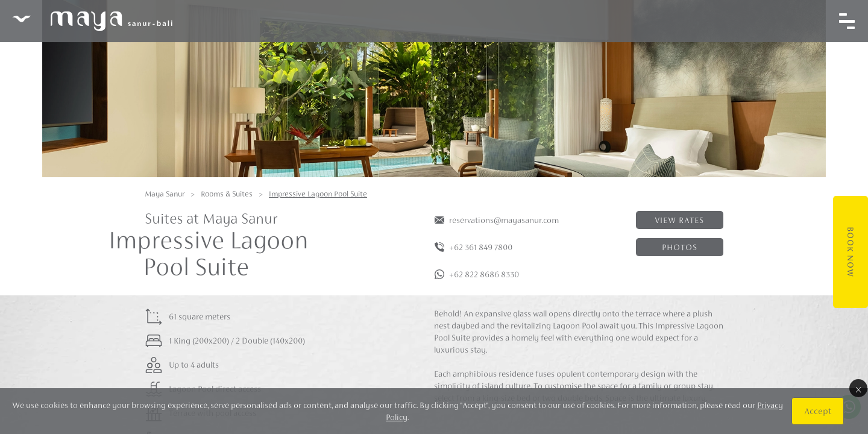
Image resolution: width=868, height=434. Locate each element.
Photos (680, 247)
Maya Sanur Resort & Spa (92, 21)
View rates (679, 220)
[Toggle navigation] (847, 21)
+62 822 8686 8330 (484, 274)
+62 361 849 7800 (481, 247)
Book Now (851, 252)
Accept (818, 411)
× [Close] (858, 388)
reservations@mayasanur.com (504, 220)
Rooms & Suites (227, 194)
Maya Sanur (165, 194)
